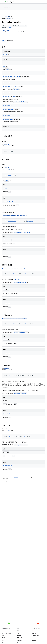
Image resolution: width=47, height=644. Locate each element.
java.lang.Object (6, 30)
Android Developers (6, 12)
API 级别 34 (6, 16)
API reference (6, 7)
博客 (3, 642)
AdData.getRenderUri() (21, 445)
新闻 (3, 640)
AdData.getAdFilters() (20, 282)
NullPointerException (9, 201)
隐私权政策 (19, 640)
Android (4, 631)
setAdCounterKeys (8, 77)
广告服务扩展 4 (8, 18)
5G (18, 642)
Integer (18, 77)
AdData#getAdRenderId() (20, 102)
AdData (4, 41)
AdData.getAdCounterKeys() (22, 232)
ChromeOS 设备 (36, 636)
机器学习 (19, 633)
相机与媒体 (19, 638)
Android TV (34, 640)
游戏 (18, 631)
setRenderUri (7, 119)
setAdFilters (7, 87)
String (14, 97)
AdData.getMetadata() (20, 393)
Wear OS (34, 633)
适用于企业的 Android (7, 633)
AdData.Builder (7, 73)
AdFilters (14, 87)
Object (9, 28)
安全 (3, 636)
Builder (5, 55)
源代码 (3, 638)
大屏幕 (33, 631)
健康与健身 (19, 636)
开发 (13, 12)
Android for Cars (36, 638)
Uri (12, 119)
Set (15, 77)
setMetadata (7, 109)
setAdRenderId (7, 97)
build (5, 67)
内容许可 (16, 477)
